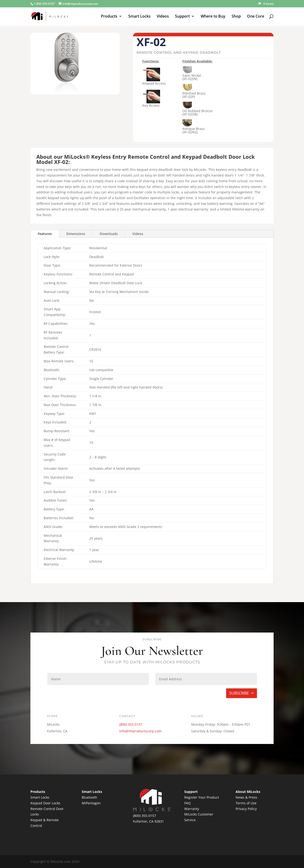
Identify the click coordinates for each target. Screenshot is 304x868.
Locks (56, 803)
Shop (236, 17)
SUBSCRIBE (239, 693)
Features (45, 234)
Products (109, 17)
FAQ (188, 803)
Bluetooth (89, 797)
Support (182, 17)
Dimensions (76, 234)
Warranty (192, 809)
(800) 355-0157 (131, 724)
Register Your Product (202, 797)
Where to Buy (213, 17)
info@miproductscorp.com (140, 731)
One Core (256, 17)
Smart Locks (139, 17)
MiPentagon (91, 803)
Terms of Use (246, 803)
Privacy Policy (246, 809)
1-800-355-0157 (44, 4)
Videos (163, 17)
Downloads (109, 234)
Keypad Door (41, 803)
